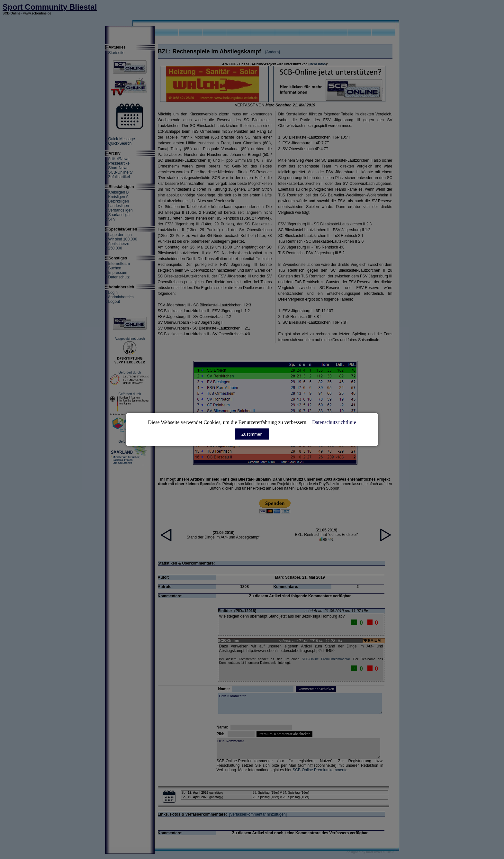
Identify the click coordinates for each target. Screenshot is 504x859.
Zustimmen (252, 434)
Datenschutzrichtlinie (334, 422)
